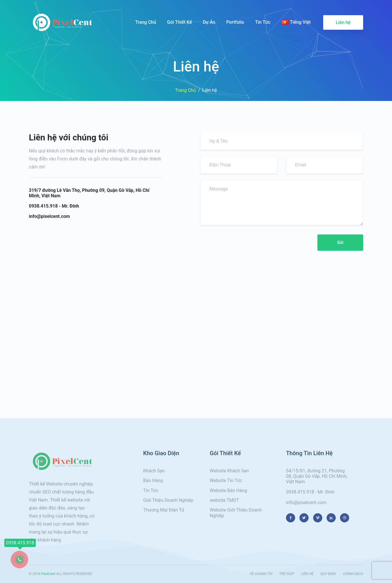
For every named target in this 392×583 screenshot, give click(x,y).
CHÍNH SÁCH (353, 574)
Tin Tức (263, 22)
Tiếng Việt (296, 22)
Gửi (340, 242)
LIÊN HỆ (307, 574)
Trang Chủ (146, 22)
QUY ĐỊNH (328, 574)
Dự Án (209, 22)
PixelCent (48, 574)
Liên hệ (343, 22)
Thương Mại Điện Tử (164, 510)
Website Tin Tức (226, 480)
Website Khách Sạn (229, 471)
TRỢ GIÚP (287, 574)
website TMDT (224, 500)
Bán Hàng (153, 480)
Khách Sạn (154, 471)
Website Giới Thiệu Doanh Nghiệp (236, 513)
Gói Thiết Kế (180, 22)
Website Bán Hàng (228, 491)
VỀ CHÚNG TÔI (261, 574)
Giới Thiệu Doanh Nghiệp (168, 500)
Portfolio (235, 22)
